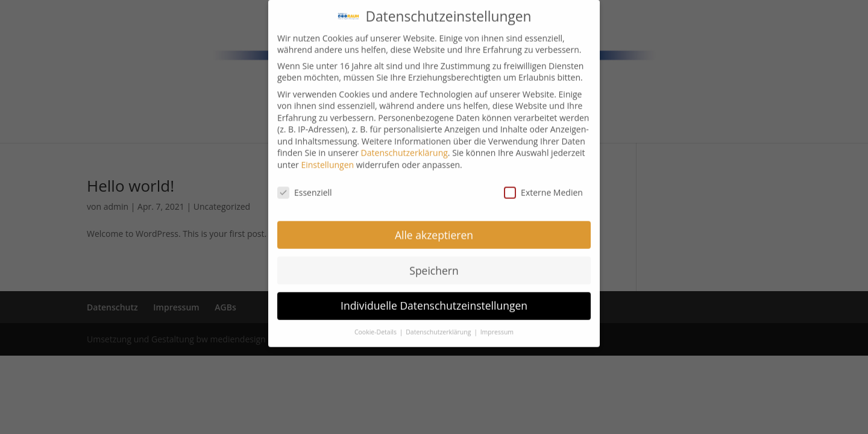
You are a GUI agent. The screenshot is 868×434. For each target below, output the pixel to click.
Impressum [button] (497, 324)
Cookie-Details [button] (376, 324)
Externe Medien (543, 184)
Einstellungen (327, 156)
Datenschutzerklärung (404, 144)
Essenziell (305, 184)
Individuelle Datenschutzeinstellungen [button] (434, 297)
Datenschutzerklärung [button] (439, 324)
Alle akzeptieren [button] (434, 226)
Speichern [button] (434, 262)
